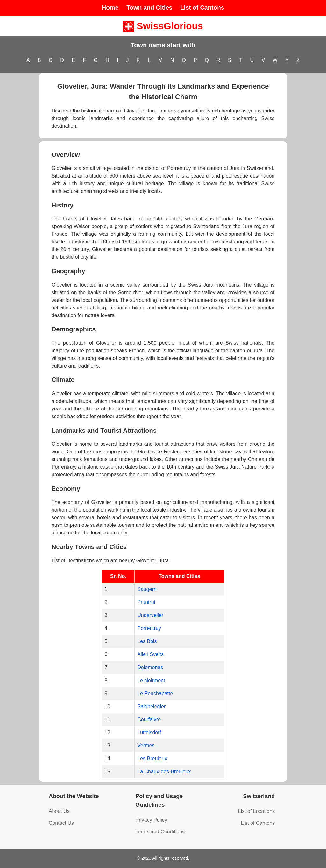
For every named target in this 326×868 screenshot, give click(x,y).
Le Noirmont (151, 680)
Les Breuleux (152, 759)
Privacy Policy (151, 820)
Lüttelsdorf (149, 732)
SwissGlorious (163, 26)
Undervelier (150, 615)
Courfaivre (149, 719)
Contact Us (61, 823)
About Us (59, 811)
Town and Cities (149, 7)
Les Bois (147, 641)
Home (110, 7)
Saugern (147, 589)
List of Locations (257, 811)
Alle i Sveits (150, 654)
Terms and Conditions (160, 832)
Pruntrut (146, 602)
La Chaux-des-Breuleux (164, 772)
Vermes (146, 746)
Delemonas (150, 667)
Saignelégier (151, 706)
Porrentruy (149, 628)
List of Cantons (202, 7)
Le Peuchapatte (155, 693)
